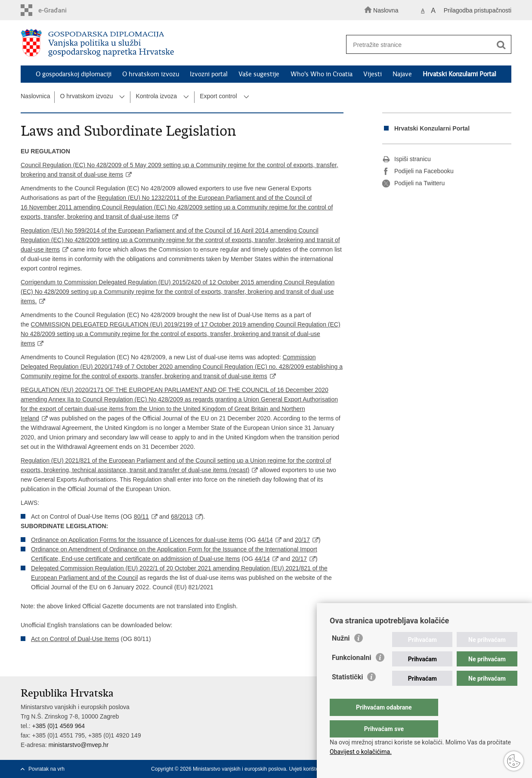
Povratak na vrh (46, 769)
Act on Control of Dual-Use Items (75, 639)
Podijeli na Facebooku (418, 171)
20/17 (302, 540)
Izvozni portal (209, 74)
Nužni (341, 655)
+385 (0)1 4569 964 (58, 726)
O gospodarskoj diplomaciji (74, 74)
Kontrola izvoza (156, 96)
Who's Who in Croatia (322, 74)
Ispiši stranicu (407, 159)
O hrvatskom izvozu (151, 74)
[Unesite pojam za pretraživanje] (425, 45)
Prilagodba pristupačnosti (478, 10)
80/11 (141, 517)
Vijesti (373, 74)
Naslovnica (35, 96)
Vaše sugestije (259, 74)
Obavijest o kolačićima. (361, 752)
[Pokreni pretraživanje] (501, 45)
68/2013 (182, 517)
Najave (402, 74)
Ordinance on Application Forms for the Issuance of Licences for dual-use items (137, 540)
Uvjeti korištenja (307, 769)
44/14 (265, 540)
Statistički (347, 694)
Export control (218, 96)
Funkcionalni (352, 675)
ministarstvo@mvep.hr (79, 745)
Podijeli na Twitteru (413, 184)
